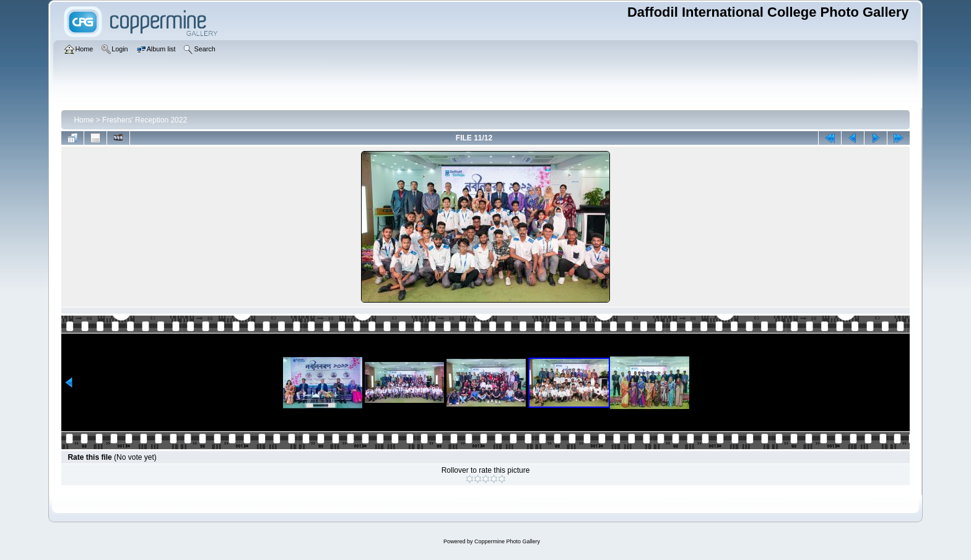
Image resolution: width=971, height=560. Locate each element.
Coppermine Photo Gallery (507, 541)
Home (84, 120)
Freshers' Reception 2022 (145, 120)
